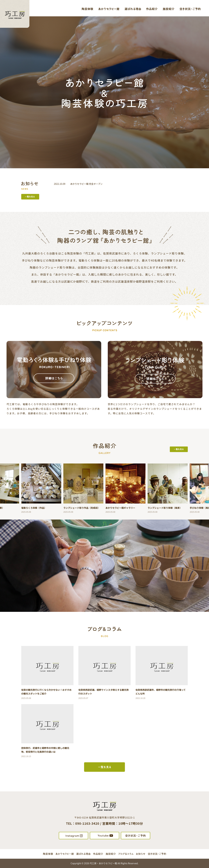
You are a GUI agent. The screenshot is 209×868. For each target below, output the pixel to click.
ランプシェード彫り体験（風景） (165, 508)
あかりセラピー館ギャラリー (120, 508)
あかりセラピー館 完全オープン (86, 184)
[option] (41, 488)
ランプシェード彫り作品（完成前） (82, 508)
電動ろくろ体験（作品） (34, 508)
